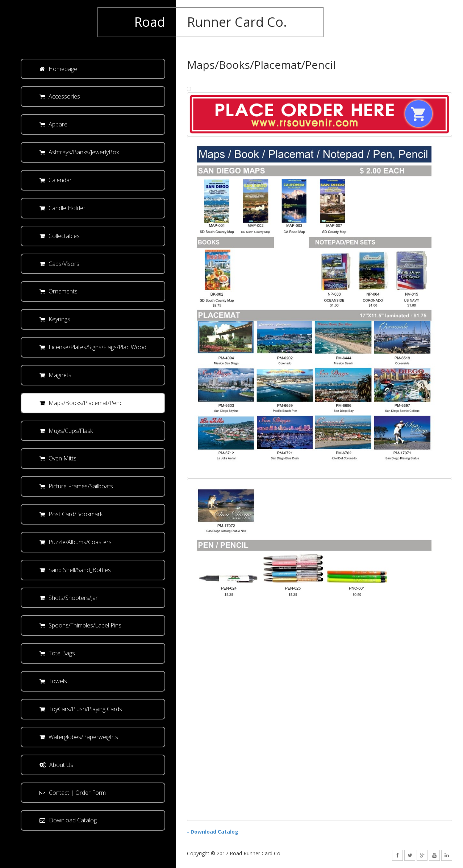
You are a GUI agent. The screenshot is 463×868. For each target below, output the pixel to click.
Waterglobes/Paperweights (79, 737)
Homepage (58, 69)
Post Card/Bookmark (71, 514)
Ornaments (59, 291)
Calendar (56, 180)
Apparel (54, 124)
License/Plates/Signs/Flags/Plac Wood (93, 347)
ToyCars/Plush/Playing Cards (81, 709)
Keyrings (55, 319)
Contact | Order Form (73, 793)
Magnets (55, 375)
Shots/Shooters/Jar (69, 598)
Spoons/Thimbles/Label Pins (80, 625)
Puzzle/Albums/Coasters (76, 542)
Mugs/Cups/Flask (66, 431)
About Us (56, 765)
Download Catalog (68, 820)
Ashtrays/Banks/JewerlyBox (79, 152)
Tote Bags (57, 653)
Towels (53, 681)
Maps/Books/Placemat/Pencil (82, 403)
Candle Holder (62, 208)
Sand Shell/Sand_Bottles (75, 570)
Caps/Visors (59, 264)
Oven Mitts (58, 458)
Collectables (60, 236)
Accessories (60, 96)
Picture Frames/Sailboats (76, 486)
